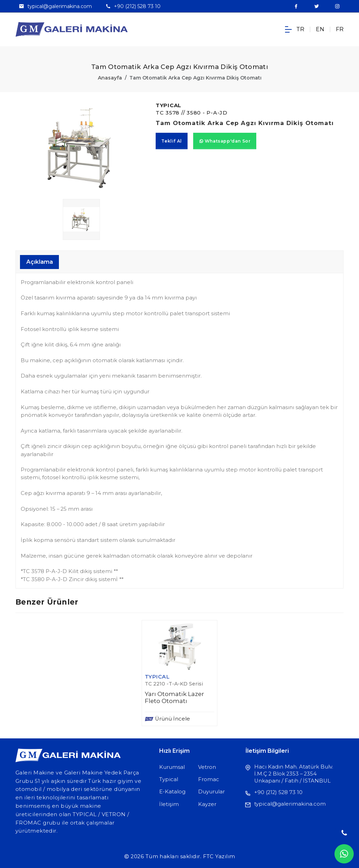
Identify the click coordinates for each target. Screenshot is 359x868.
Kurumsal (172, 767)
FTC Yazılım (219, 856)
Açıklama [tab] (40, 262)
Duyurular (211, 792)
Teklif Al (171, 141)
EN (320, 29)
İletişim (169, 804)
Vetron (207, 767)
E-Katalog (172, 792)
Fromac (209, 779)
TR (300, 29)
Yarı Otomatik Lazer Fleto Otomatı (174, 697)
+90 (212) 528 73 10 (137, 6)
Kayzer (207, 804)
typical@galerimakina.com (60, 6)
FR (340, 29)
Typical (169, 779)
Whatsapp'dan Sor (225, 141)
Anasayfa (110, 78)
